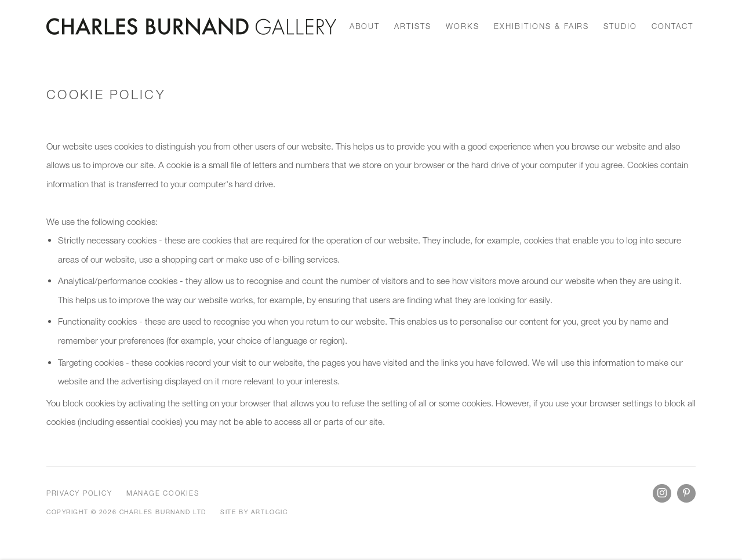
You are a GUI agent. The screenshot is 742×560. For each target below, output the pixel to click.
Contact (672, 26)
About (365, 26)
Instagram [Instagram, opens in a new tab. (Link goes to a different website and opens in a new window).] (662, 493)
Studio (620, 26)
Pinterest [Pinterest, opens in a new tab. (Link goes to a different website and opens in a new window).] (686, 493)
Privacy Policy (79, 493)
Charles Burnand (191, 26)
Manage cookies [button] (163, 493)
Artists (413, 26)
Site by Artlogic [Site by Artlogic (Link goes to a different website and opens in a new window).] (254, 512)
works (463, 26)
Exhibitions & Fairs (541, 26)
